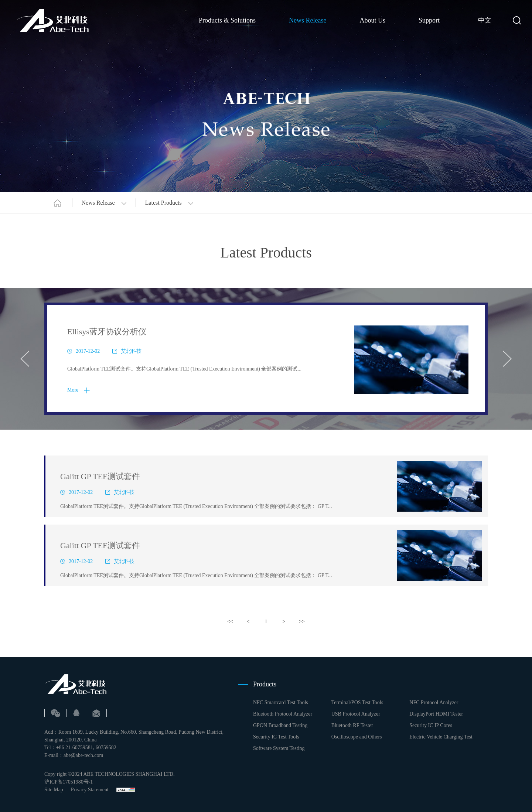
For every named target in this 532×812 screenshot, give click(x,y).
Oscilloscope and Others (357, 737)
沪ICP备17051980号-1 (69, 782)
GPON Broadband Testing (280, 725)
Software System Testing (279, 748)
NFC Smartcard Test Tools (281, 702)
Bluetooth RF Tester (352, 725)
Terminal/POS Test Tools (357, 702)
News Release (308, 20)
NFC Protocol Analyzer (434, 702)
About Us (372, 20)
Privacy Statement (90, 790)
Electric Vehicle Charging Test (441, 737)
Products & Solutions (227, 20)
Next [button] (507, 359)
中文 (485, 20)
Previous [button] (25, 359)
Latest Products (169, 203)
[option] (266, 359)
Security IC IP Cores (431, 725)
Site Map (54, 790)
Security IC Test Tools (276, 737)
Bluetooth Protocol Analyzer (283, 714)
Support (429, 20)
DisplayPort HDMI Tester (436, 714)
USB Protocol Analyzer (356, 714)
